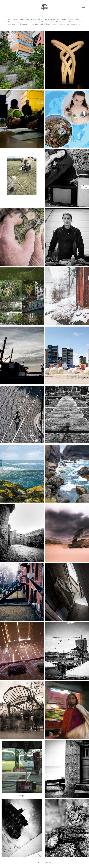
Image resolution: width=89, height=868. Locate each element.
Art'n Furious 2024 (44, 862)
